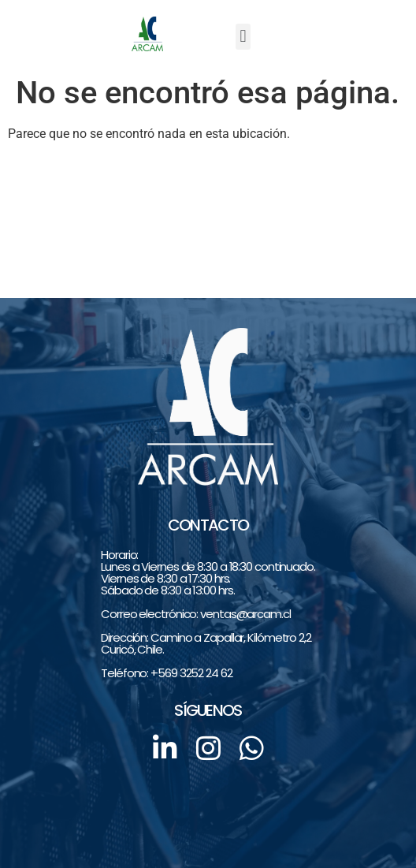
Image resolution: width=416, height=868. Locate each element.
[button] (243, 37)
